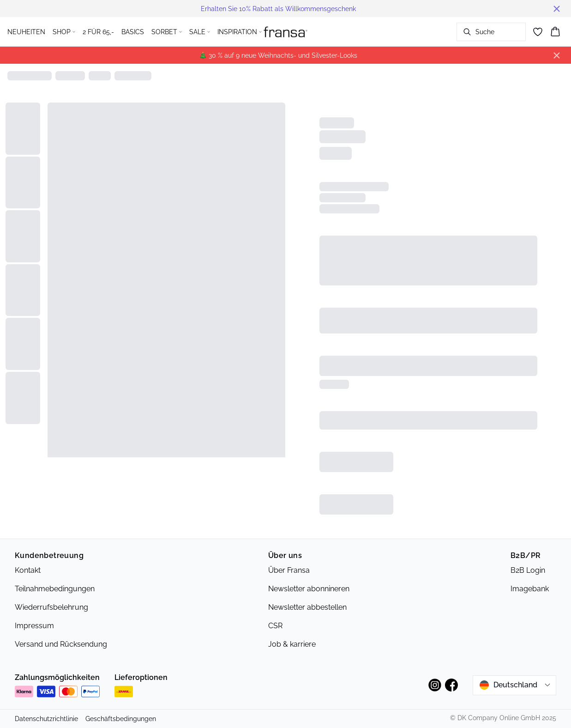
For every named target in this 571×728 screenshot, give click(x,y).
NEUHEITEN (26, 32)
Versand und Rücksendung (61, 644)
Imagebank (530, 589)
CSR (275, 626)
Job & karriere (292, 644)
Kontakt (28, 570)
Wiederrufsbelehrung (51, 607)
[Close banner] (557, 9)
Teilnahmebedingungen (55, 589)
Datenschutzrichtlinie (46, 719)
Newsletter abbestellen (307, 607)
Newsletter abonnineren (309, 589)
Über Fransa (289, 570)
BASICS (133, 32)
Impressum (34, 626)
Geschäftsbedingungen (121, 719)
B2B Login (528, 570)
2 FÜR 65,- (98, 32)
